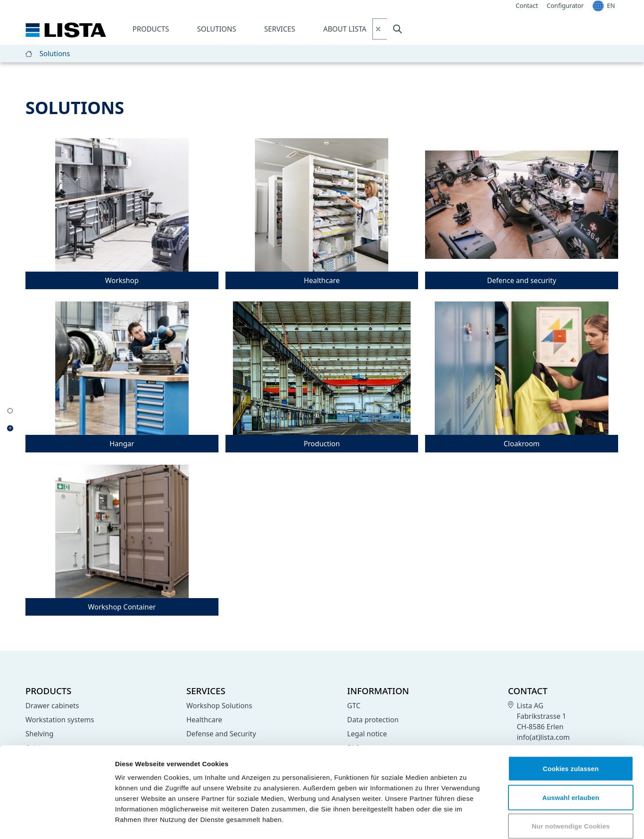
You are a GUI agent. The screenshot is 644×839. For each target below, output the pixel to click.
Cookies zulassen (571, 724)
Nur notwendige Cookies (571, 781)
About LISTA (345, 29)
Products (151, 29)
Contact (528, 691)
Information (378, 691)
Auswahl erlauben (571, 753)
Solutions (216, 29)
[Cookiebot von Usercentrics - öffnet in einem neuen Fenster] (57, 822)
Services (279, 29)
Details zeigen (467, 822)
